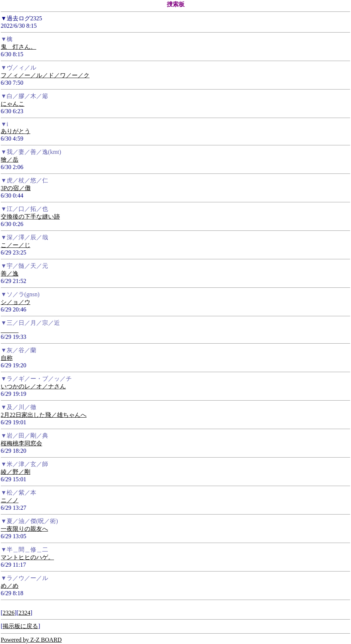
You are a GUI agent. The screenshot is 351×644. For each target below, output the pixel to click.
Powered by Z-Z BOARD (31, 640)
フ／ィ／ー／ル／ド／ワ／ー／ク (45, 75)
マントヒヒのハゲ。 (27, 557)
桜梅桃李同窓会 (21, 443)
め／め (10, 586)
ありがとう (16, 131)
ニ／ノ (10, 500)
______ (10, 330)
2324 (24, 613)
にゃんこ (13, 104)
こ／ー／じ (16, 245)
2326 (9, 613)
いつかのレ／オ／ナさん (33, 386)
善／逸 (10, 274)
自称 (7, 358)
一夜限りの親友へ (24, 529)
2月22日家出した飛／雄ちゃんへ (44, 415)
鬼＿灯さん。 (18, 47)
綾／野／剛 (16, 472)
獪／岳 (10, 160)
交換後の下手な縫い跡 (30, 217)
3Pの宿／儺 (16, 188)
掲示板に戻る (20, 626)
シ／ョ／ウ (16, 302)
